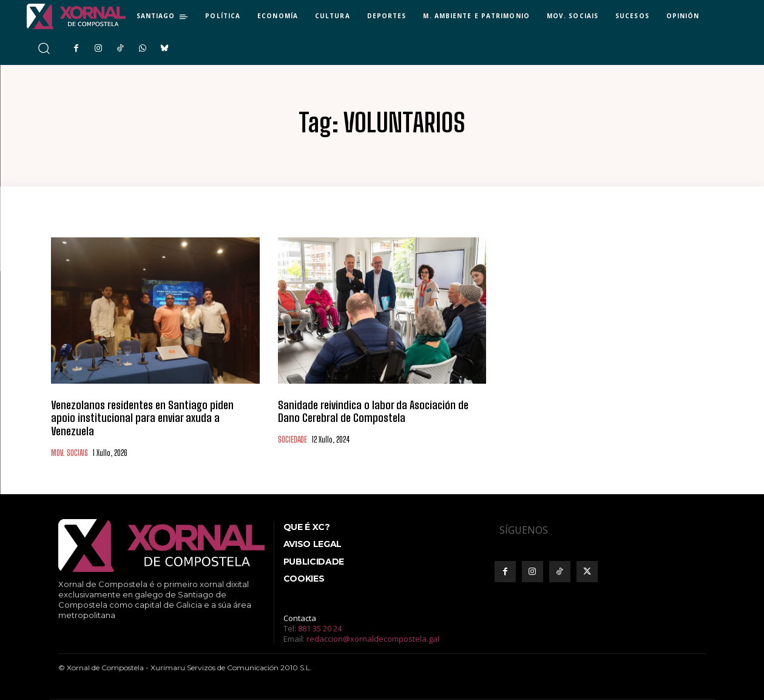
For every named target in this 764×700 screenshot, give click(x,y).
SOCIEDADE (292, 440)
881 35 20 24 (320, 628)
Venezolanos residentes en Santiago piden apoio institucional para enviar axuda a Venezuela (142, 418)
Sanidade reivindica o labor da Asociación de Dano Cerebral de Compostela (373, 412)
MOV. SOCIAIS (69, 453)
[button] (43, 48)
